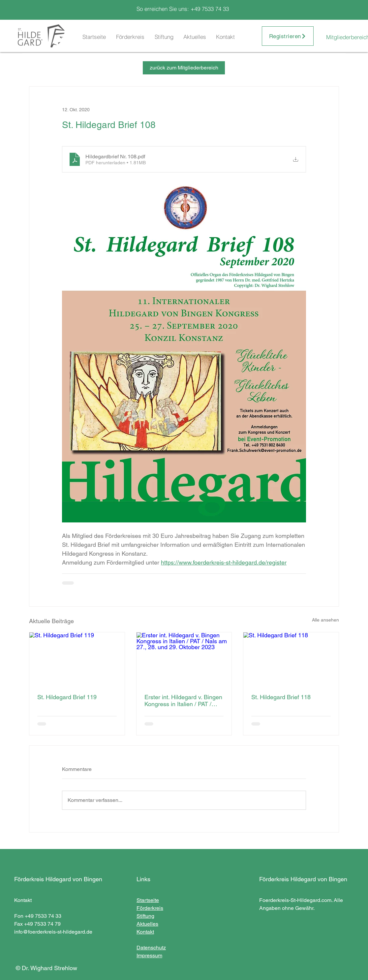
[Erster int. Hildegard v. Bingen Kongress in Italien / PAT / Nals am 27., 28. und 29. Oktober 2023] (184, 659)
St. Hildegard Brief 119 (67, 697)
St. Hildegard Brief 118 (281, 697)
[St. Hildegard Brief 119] (77, 659)
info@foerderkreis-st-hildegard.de (53, 932)
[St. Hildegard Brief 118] (291, 659)
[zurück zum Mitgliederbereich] (184, 68)
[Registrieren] (288, 36)
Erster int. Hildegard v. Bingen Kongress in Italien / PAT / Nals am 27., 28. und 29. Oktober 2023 (183, 701)
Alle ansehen (325, 620)
